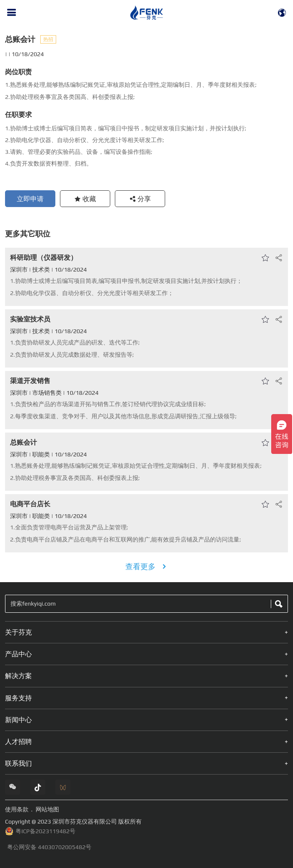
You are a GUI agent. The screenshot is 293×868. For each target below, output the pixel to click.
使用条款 (17, 809)
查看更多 (147, 566)
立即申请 (30, 199)
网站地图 (47, 809)
